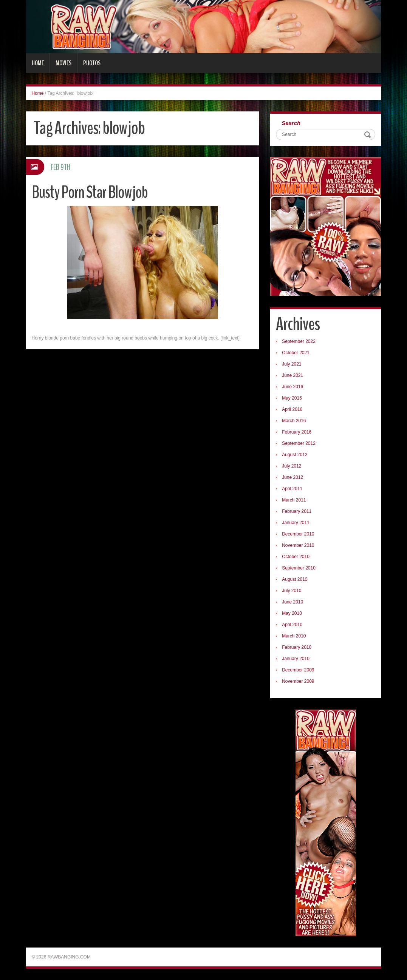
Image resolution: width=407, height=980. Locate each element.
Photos (92, 63)
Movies (63, 63)
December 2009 (298, 670)
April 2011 (292, 489)
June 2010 (292, 602)
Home (38, 63)
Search (291, 123)
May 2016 (292, 398)
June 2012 (292, 477)
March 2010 (294, 636)
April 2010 (292, 625)
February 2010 (297, 647)
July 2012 (292, 466)
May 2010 (292, 613)
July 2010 (292, 591)
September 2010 (299, 568)
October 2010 (296, 557)
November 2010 (298, 545)
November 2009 (298, 681)
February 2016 (297, 432)
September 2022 (299, 341)
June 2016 (292, 387)
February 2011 (297, 511)
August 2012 (295, 455)
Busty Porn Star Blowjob (90, 192)
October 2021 (296, 353)
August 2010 (295, 579)
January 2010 (296, 659)
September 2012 (299, 443)
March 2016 (294, 421)
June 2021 (292, 375)
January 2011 (296, 523)
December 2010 (298, 534)
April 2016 (292, 409)
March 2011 (294, 500)
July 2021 (292, 364)
